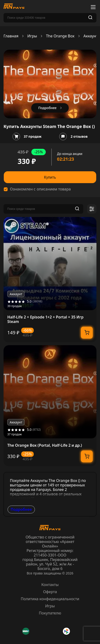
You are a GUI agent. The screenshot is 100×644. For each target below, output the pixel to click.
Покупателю (50, 613)
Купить (50, 177)
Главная (11, 36)
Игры (32, 36)
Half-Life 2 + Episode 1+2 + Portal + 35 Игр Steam (45, 319)
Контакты (50, 585)
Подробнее (21, 509)
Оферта (50, 592)
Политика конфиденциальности (50, 599)
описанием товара (54, 189)
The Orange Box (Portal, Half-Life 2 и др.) (45, 445)
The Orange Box (60, 36)
